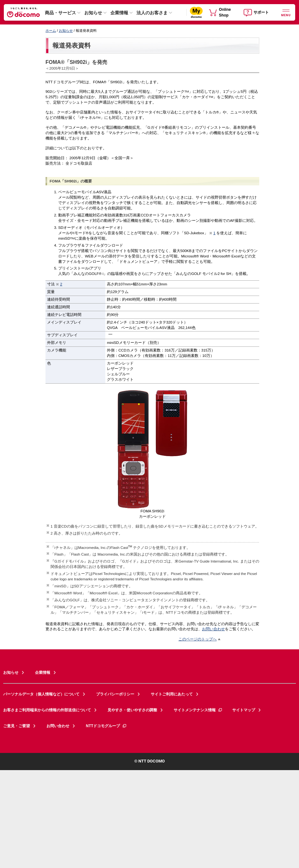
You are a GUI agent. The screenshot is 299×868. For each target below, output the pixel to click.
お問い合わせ (213, 629)
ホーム (51, 31)
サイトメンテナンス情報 (198, 710)
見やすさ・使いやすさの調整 (132, 710)
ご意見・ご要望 (17, 726)
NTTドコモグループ (106, 726)
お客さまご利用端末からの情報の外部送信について (47, 710)
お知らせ (93, 13)
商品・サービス (60, 13)
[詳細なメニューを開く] (286, 12)
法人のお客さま (152, 13)
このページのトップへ (198, 639)
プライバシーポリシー (115, 694)
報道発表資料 (72, 45)
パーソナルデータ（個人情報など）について (41, 694)
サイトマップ (244, 710)
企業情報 (119, 13)
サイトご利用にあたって (172, 694)
